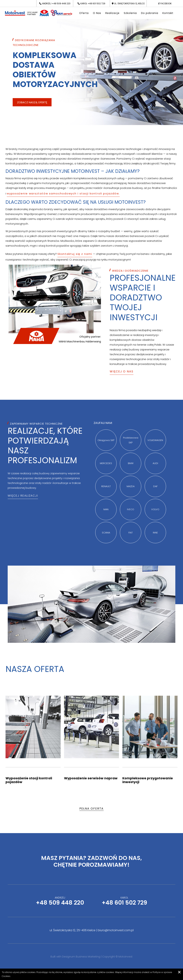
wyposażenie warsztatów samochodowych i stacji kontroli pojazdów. (63, 193)
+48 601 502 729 (96, 3)
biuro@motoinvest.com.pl (116, 930)
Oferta (84, 13)
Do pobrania (150, 13)
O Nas (97, 13)
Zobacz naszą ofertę (32, 102)
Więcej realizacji (23, 496)
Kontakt (168, 13)
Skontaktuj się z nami (75, 254)
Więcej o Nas (122, 371)
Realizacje (112, 13)
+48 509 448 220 (61, 3)
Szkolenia (130, 13)
